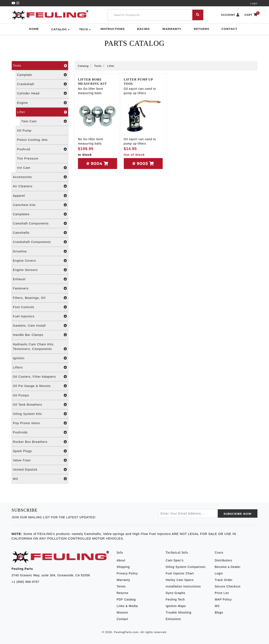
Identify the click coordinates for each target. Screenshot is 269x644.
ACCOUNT (230, 15)
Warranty (172, 29)
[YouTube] (14, 3)
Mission (122, 612)
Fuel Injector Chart (180, 573)
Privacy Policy (127, 573)
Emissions (173, 619)
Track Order (224, 580)
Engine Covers (40, 261)
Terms (121, 586)
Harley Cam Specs (180, 580)
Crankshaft (42, 84)
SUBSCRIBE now (238, 514)
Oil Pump (24, 131)
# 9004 (97, 164)
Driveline (40, 251)
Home (34, 29)
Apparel (40, 196)
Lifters (40, 367)
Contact (229, 29)
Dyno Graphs (175, 593)
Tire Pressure (28, 158)
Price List (222, 593)
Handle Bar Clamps (40, 335)
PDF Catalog (126, 599)
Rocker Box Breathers (40, 442)
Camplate (42, 75)
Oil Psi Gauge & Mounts (40, 386)
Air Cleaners (40, 186)
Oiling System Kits (40, 414)
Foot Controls (40, 307)
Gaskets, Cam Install (40, 326)
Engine (42, 103)
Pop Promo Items (40, 423)
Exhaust (40, 279)
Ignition (40, 358)
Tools (40, 66)
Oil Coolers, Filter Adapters (40, 377)
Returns (201, 29)
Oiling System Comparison (186, 567)
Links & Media (127, 606)
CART (251, 15)
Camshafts (40, 233)
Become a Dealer (228, 567)
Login (254, 3)
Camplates (40, 214)
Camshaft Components (40, 223)
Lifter (42, 112)
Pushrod (42, 149)
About (121, 560)
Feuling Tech (175, 599)
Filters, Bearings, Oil (40, 298)
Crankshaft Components (40, 242)
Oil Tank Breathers (40, 405)
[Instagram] (18, 3)
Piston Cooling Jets (32, 140)
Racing (143, 29)
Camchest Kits (40, 205)
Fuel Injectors (40, 316)
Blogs (219, 612)
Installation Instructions (183, 586)
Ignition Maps (176, 606)
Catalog (59, 29)
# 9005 (143, 164)
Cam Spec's (175, 560)
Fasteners (40, 288)
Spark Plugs (40, 451)
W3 (40, 479)
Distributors (224, 560)
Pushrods (40, 432)
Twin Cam (44, 121)
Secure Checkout (228, 586)
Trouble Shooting (178, 612)
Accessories (40, 177)
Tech (84, 29)
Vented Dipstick (40, 470)
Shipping (123, 567)
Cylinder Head (42, 93)
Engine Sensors (40, 270)
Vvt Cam (42, 168)
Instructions (113, 29)
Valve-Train (40, 460)
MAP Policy (223, 599)
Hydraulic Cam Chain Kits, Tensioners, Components (40, 347)
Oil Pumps (40, 395)
